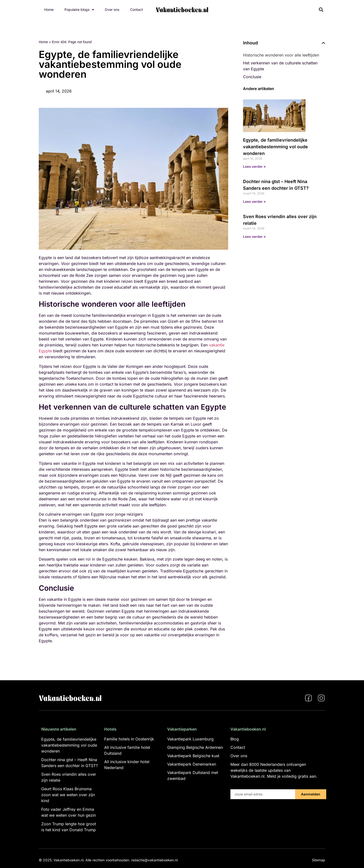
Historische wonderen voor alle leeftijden (281, 55)
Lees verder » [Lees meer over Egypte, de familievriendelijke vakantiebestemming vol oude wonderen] (254, 166)
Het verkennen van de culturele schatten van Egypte (280, 66)
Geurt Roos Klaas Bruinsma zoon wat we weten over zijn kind (68, 795)
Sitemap (319, 860)
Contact (137, 9)
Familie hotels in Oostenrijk (129, 739)
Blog (235, 739)
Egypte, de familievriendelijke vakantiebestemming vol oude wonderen (275, 147)
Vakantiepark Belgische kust (193, 756)
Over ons (112, 9)
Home (49, 9)
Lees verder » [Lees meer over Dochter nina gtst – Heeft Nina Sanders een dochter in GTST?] (254, 201)
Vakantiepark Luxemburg (190, 739)
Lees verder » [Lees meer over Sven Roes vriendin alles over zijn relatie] (254, 236)
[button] (321, 10)
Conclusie (252, 77)
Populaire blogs (79, 10)
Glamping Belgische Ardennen (195, 747)
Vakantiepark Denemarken (192, 764)
